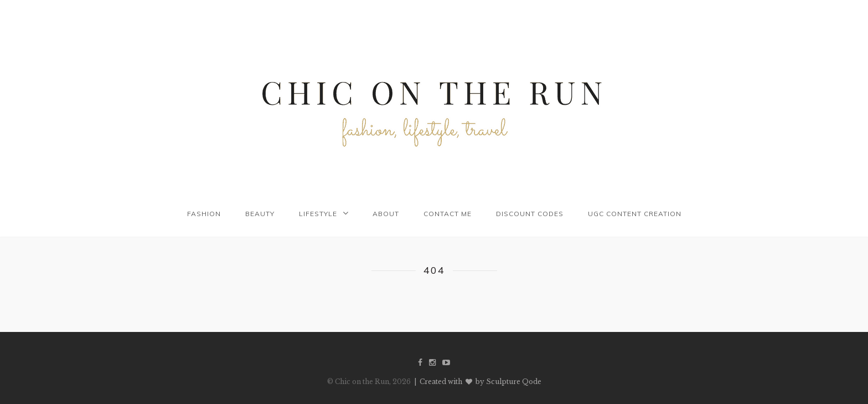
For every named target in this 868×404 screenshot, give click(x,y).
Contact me (448, 214)
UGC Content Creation (635, 214)
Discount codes (530, 214)
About (386, 214)
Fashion (204, 214)
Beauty (260, 214)
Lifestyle (318, 214)
